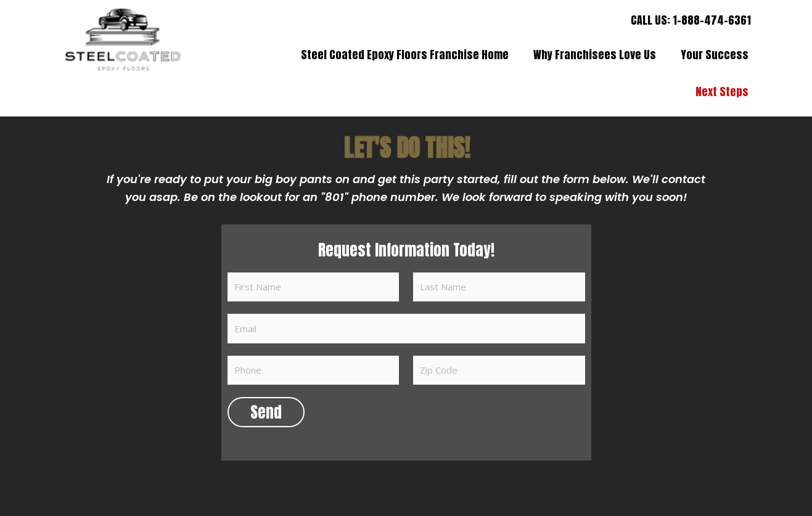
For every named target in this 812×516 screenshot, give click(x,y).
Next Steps (722, 92)
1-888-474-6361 (712, 20)
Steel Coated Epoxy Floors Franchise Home (405, 55)
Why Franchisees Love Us (595, 55)
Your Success (715, 55)
